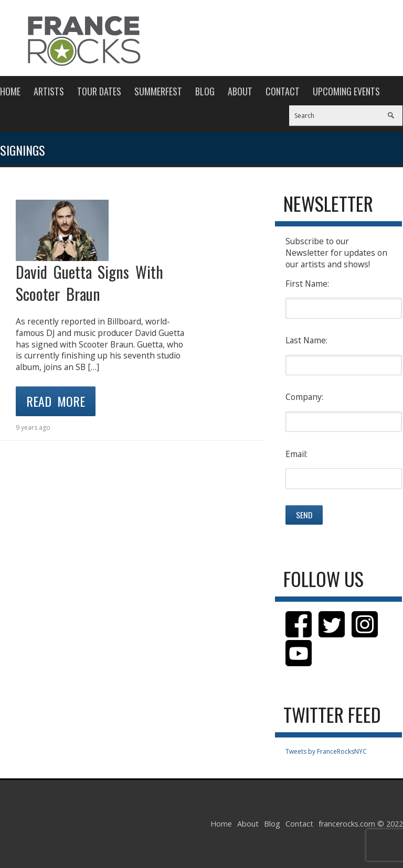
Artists (49, 91)
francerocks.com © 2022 (361, 824)
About (240, 91)
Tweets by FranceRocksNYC (326, 751)
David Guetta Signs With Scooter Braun (89, 283)
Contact (283, 91)
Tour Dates (99, 91)
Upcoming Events (346, 91)
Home (10, 91)
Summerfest (158, 91)
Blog (205, 91)
